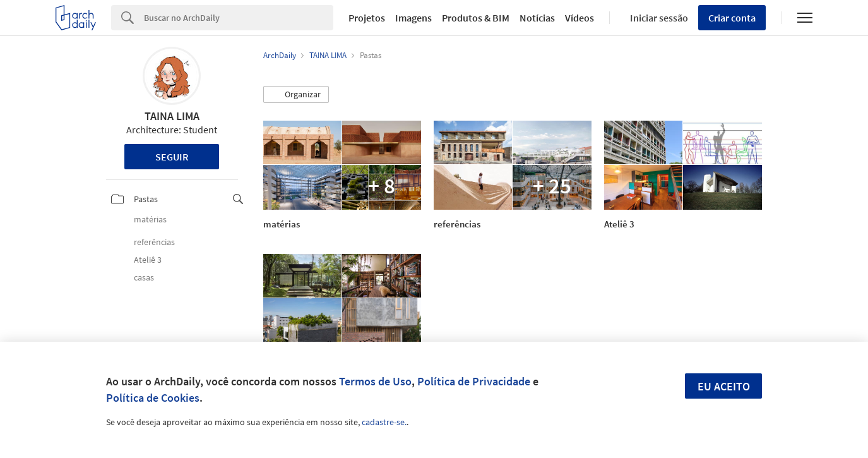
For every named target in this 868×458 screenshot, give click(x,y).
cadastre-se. (384, 422)
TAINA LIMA (172, 116)
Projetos (367, 18)
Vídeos (580, 18)
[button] (296, 95)
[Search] (239, 18)
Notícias (537, 18)
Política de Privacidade (474, 381)
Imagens (413, 18)
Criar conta (732, 18)
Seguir (172, 157)
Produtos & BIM (476, 18)
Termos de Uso (375, 381)
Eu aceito (724, 386)
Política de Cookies (153, 398)
